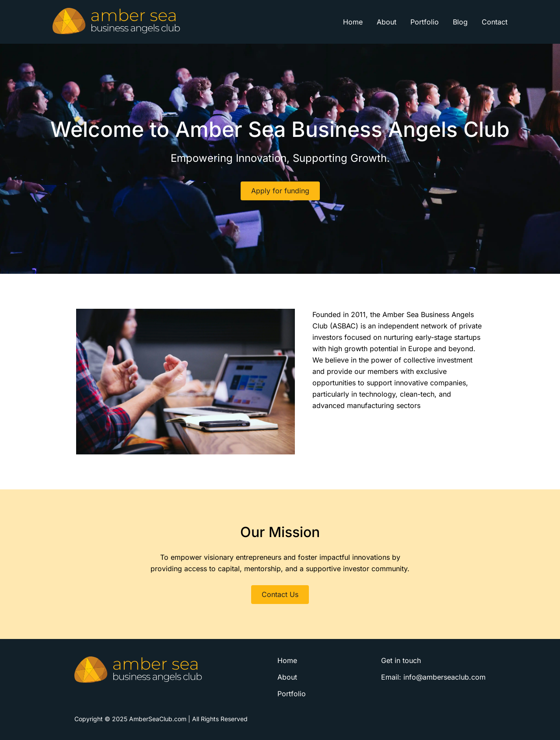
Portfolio (425, 22)
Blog (460, 22)
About (387, 22)
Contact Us (280, 594)
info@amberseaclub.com (444, 677)
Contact (495, 22)
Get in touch (401, 660)
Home (353, 22)
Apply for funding (280, 191)
